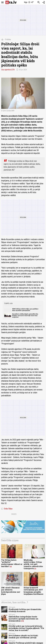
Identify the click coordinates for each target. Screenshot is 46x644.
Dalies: (14, 514)
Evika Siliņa (7, 509)
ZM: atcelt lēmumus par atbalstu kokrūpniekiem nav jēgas (11, 591)
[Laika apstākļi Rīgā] (29, 2)
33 (22, 621)
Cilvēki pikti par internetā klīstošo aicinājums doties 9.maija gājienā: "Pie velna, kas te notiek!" (26, 628)
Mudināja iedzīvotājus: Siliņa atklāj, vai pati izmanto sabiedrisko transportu (33, 564)
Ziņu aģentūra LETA (8, 70)
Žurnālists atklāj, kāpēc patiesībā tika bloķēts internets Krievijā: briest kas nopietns (25, 316)
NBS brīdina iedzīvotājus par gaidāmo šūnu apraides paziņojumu (25, 310)
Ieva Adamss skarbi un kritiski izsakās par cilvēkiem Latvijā (23, 637)
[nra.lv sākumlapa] (11, 2)
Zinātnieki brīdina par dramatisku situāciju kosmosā (25, 610)
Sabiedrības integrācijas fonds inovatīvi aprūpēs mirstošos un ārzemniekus (23, 619)
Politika (8, 39)
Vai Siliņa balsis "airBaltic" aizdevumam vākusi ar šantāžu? (12, 563)
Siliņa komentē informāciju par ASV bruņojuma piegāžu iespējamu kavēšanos (33, 591)
